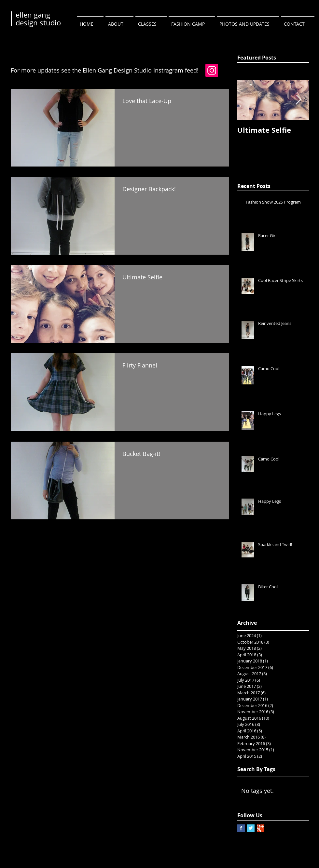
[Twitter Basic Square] (251, 828)
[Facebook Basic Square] (241, 828)
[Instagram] (212, 70)
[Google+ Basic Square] (261, 828)
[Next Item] (298, 100)
